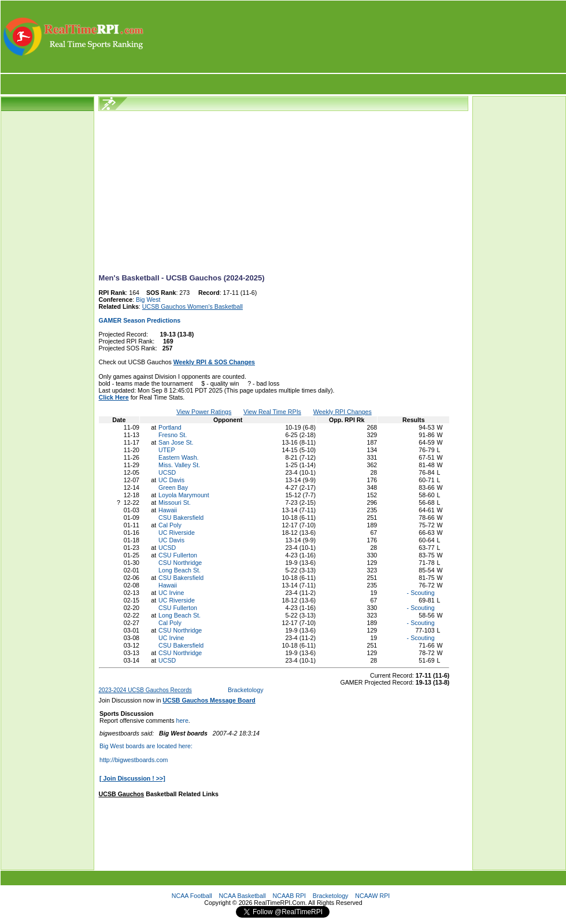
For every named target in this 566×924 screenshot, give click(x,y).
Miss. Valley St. (179, 465)
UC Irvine (171, 593)
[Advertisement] (356, 37)
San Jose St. (176, 442)
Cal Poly (170, 525)
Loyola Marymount (184, 495)
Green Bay (173, 487)
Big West (148, 300)
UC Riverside (177, 533)
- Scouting (420, 593)
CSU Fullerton (178, 555)
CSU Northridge (180, 563)
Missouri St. (175, 502)
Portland (170, 427)
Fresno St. (173, 435)
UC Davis (171, 480)
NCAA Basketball (243, 896)
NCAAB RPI (289, 896)
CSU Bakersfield (181, 518)
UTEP (167, 450)
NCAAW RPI (372, 896)
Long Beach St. (180, 570)
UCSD (167, 472)
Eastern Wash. (179, 457)
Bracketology (246, 690)
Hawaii (168, 510)
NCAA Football (192, 896)
